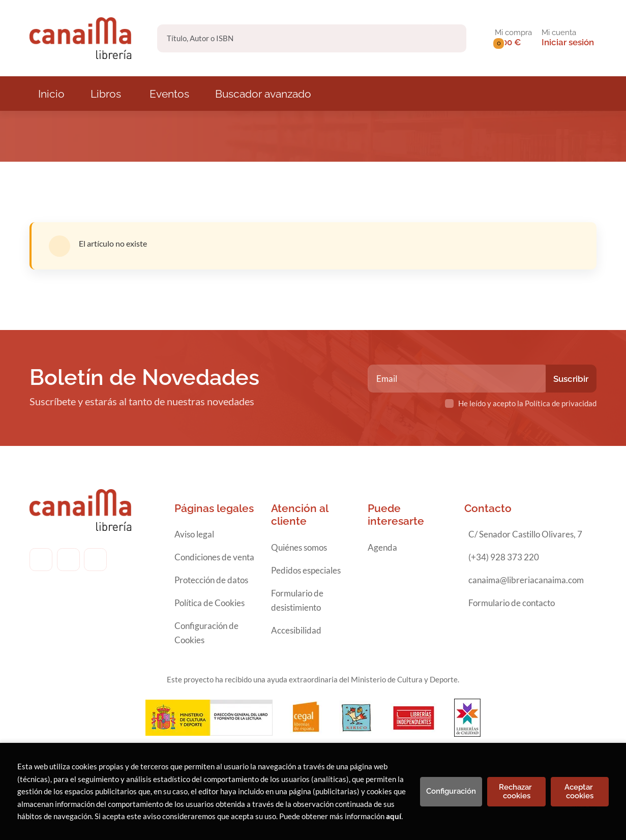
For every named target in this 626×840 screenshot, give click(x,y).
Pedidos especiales (306, 570)
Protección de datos (211, 580)
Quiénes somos (299, 547)
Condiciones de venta (214, 557)
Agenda (382, 547)
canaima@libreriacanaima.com (526, 580)
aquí (394, 816)
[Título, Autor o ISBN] (295, 38)
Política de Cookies (210, 603)
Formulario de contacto (512, 603)
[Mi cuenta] (568, 38)
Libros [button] (106, 94)
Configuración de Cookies (206, 633)
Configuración (451, 791)
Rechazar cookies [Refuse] (516, 791)
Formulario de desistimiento (297, 600)
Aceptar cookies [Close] (580, 791)
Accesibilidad (296, 630)
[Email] (458, 379)
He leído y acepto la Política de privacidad (527, 403)
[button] (513, 38)
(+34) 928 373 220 (504, 557)
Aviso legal (194, 534)
